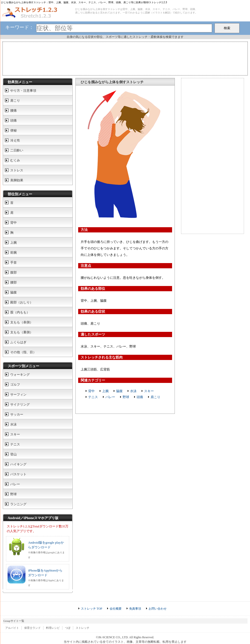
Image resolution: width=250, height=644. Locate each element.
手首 (13, 262)
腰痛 (13, 110)
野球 (126, 397)
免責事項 (135, 609)
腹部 (13, 272)
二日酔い (17, 150)
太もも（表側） (22, 322)
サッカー (17, 414)
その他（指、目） (23, 352)
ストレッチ (83, 628)
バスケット (18, 474)
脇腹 (119, 391)
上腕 (105, 391)
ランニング (18, 504)
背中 (91, 391)
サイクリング (20, 404)
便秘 (13, 130)
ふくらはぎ (18, 342)
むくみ (15, 160)
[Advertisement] (125, 58)
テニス (93, 397)
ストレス (17, 170)
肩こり (155, 397)
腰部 (13, 282)
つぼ (68, 628)
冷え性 (15, 140)
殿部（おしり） (22, 302)
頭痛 (140, 397)
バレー (110, 397)
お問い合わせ (158, 609)
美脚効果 (17, 180)
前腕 (13, 252)
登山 (13, 454)
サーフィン (18, 394)
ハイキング (18, 464)
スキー (149, 391)
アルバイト (12, 628)
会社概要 (116, 609)
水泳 (133, 391)
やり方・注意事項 (23, 91)
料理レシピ (53, 628)
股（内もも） (20, 312)
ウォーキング (20, 375)
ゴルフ (15, 385)
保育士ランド (32, 628)
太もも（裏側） (22, 332)
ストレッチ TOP (92, 609)
